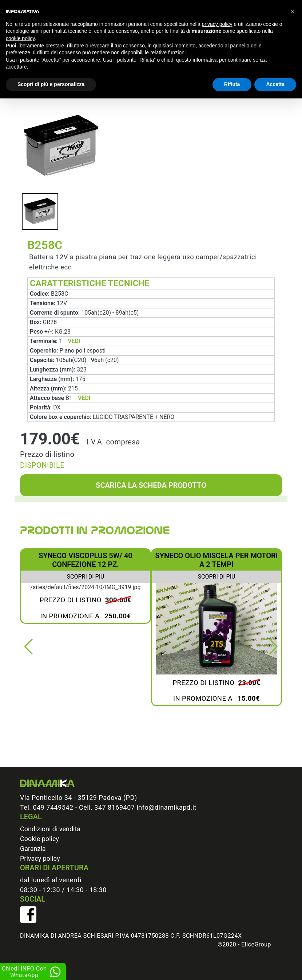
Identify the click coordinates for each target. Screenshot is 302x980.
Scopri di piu (86, 577)
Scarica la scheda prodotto (151, 485)
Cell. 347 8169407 (107, 807)
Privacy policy (40, 858)
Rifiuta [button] (232, 84)
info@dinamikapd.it (166, 807)
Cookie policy (39, 839)
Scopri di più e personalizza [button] (51, 84)
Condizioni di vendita (50, 829)
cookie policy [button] (20, 38)
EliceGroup (256, 944)
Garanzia (33, 849)
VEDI (74, 341)
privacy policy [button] (217, 24)
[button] (29, 647)
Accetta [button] (275, 84)
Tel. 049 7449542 (47, 807)
